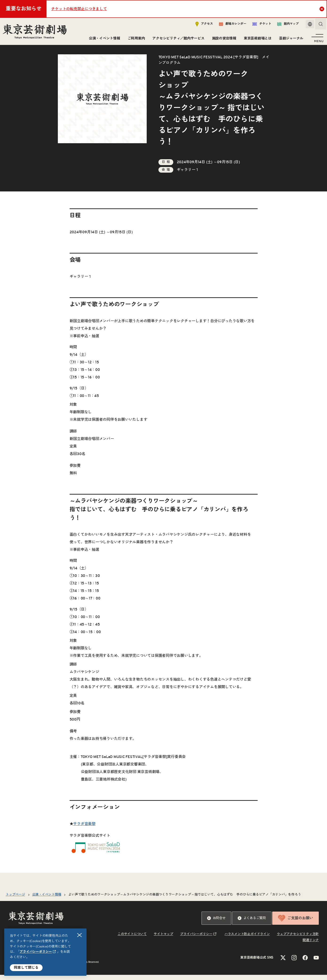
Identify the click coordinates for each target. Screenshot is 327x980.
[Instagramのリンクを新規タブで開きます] (294, 963)
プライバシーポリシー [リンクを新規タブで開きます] (36, 952)
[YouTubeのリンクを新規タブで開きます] (316, 963)
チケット (258, 25)
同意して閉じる (26, 968)
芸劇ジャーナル (290, 39)
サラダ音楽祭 (84, 829)
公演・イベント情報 (104, 39)
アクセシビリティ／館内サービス (177, 39)
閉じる (80, 935)
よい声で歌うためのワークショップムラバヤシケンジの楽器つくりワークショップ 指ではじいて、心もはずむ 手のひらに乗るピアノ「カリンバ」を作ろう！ (186, 900)
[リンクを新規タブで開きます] (97, 857)
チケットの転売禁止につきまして (79, 9)
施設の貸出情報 (223, 39)
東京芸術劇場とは (257, 39)
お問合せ (216, 923)
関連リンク (311, 945)
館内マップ (284, 25)
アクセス (201, 25)
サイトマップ (163, 939)
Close (322, 9)
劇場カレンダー (229, 25)
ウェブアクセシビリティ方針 (298, 939)
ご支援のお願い (295, 923)
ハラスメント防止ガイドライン (247, 939)
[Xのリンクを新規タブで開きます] (283, 963)
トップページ (15, 900)
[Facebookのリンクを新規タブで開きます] (305, 963)
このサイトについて (132, 939)
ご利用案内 (135, 39)
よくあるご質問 (252, 923)
